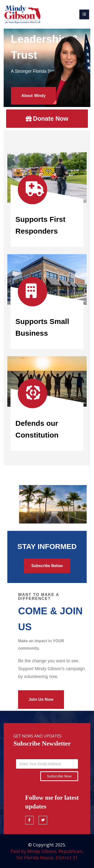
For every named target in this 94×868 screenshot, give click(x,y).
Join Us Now (41, 699)
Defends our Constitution (37, 429)
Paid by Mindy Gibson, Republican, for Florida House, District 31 (47, 854)
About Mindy (34, 96)
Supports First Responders (40, 225)
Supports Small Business (42, 327)
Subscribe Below (47, 566)
